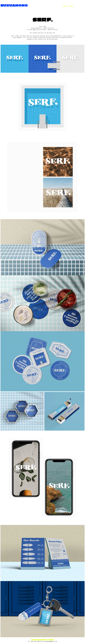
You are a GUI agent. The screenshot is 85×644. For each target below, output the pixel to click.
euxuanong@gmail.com (50, 642)
